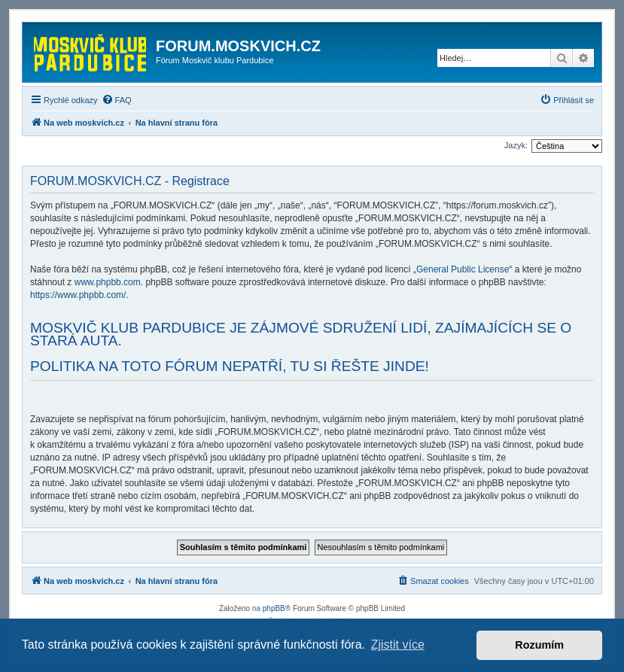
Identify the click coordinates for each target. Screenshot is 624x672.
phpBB (274, 608)
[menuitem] (117, 100)
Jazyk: (516, 145)
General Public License (463, 269)
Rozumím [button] (539, 645)
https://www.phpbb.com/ (78, 295)
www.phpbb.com (108, 282)
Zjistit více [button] (398, 645)
